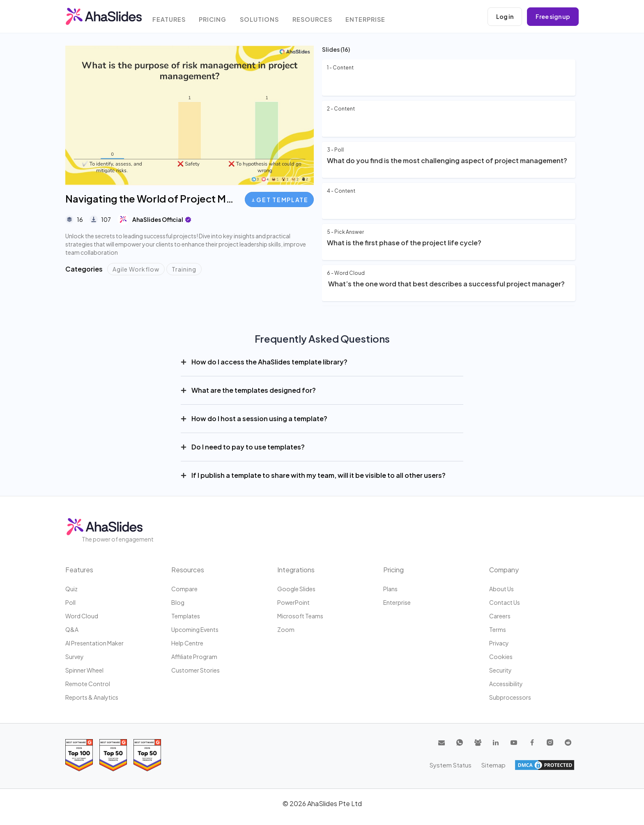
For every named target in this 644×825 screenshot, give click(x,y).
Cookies (501, 657)
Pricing (217, 17)
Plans (390, 589)
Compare (184, 589)
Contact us (505, 602)
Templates (186, 616)
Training (184, 269)
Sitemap (562, 765)
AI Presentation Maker (94, 643)
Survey (75, 657)
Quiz (71, 589)
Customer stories (195, 670)
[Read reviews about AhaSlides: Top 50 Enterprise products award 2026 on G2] (147, 755)
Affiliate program (194, 657)
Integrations (296, 570)
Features (172, 17)
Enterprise (372, 17)
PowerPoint (293, 602)
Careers (500, 616)
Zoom (286, 629)
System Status (521, 765)
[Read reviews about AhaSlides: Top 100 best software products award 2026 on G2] (79, 755)
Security (500, 670)
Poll (70, 602)
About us (501, 589)
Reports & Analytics (92, 697)
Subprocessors (510, 697)
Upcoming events (195, 629)
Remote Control (88, 684)
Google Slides (296, 589)
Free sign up (553, 16)
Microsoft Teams (300, 616)
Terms (498, 629)
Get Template (280, 200)
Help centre (187, 643)
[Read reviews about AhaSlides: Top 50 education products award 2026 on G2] (113, 755)
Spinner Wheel (84, 670)
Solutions (264, 17)
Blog (178, 602)
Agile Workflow (136, 269)
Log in (505, 16)
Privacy (499, 643)
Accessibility (506, 684)
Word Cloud (82, 616)
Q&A (72, 629)
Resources (317, 17)
